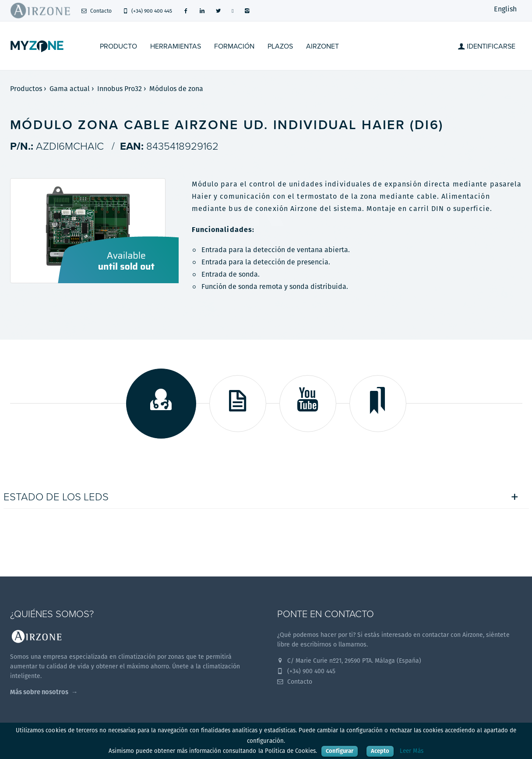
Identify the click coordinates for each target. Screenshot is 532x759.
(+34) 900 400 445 (147, 11)
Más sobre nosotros (39, 692)
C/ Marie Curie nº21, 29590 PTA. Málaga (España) (349, 661)
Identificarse (487, 46)
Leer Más (412, 751)
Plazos (280, 46)
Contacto (97, 11)
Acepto (380, 751)
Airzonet (322, 46)
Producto (118, 46)
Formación (234, 46)
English (505, 9)
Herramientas (176, 46)
